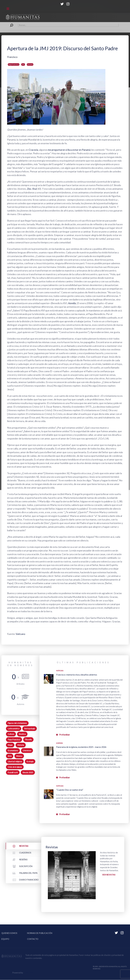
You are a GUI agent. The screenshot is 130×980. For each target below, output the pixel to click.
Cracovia (33, 150)
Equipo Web (29, 973)
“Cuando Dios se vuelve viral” (70, 790)
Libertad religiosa (15, 762)
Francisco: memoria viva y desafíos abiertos (77, 675)
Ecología (30, 762)
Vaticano (20, 634)
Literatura (27, 751)
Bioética (22, 734)
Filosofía (28, 740)
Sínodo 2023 (28, 772)
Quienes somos (9, 933)
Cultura (11, 734)
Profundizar (65, 735)
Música (19, 756)
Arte (10, 756)
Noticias (60, 671)
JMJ (23, 64)
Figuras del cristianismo (17, 723)
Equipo (5, 939)
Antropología (30, 729)
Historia (21, 745)
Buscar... (11, 24)
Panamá (30, 64)
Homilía (72, 303)
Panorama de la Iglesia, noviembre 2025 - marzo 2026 (81, 747)
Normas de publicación (40, 933)
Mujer (10, 745)
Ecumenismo (13, 751)
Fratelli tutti (13, 772)
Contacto (33, 939)
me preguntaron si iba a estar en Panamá (69, 150)
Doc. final (32, 189)
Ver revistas (109, 875)
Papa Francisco (14, 64)
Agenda (59, 743)
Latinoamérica (14, 729)
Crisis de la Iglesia (15, 767)
